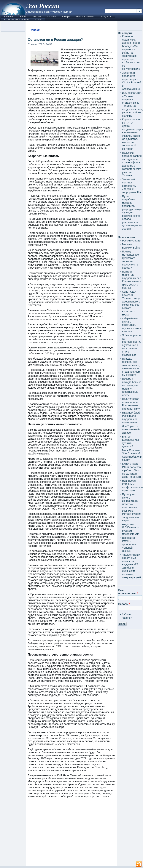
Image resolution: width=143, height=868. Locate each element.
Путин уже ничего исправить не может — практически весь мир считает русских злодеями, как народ (132, 507)
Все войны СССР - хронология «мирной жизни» (129, 544)
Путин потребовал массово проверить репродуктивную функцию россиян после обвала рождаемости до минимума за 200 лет (132, 213)
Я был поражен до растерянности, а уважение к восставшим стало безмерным (131, 345)
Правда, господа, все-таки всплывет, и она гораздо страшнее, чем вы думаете (131, 367)
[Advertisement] (71, 834)
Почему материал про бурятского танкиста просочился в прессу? (131, 260)
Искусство (106, 16)
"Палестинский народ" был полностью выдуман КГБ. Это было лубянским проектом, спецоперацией (131, 566)
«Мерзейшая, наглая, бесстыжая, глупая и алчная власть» (132, 325)
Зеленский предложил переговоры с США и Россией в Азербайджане (132, 81)
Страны (51, 16)
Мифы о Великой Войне (131, 246)
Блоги (23, 16)
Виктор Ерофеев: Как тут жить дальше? (130, 442)
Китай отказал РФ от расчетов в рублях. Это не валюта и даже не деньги (131, 470)
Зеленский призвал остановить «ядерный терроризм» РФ (132, 186)
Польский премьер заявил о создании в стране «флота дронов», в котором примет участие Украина (132, 164)
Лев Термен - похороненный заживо (131, 429)
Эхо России (43, 6)
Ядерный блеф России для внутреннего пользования (131, 418)
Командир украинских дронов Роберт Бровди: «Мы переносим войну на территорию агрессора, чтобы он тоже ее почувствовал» (131, 53)
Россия (37, 16)
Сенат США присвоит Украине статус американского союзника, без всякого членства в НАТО (131, 303)
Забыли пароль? (127, 616)
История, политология (17, 19)
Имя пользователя (128, 592)
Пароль (124, 604)
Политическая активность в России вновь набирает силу (131, 404)
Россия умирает (132, 241)
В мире (66, 16)
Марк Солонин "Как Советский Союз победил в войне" (132, 455)
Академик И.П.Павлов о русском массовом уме (131, 529)
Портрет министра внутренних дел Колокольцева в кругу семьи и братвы (132, 280)
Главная (9, 16)
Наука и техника (85, 16)
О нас (39, 19)
